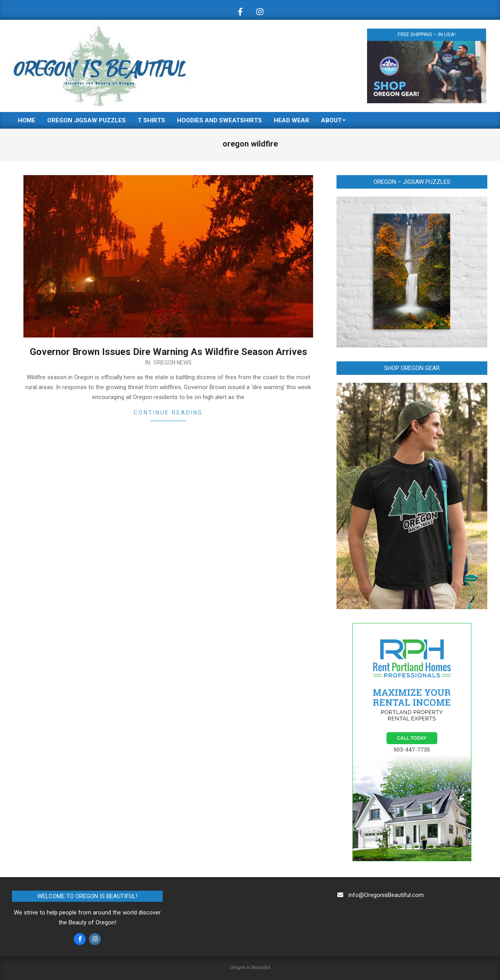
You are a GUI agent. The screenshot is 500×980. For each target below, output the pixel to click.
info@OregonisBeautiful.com (386, 895)
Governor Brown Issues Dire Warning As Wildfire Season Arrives (168, 352)
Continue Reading (168, 413)
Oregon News (173, 363)
